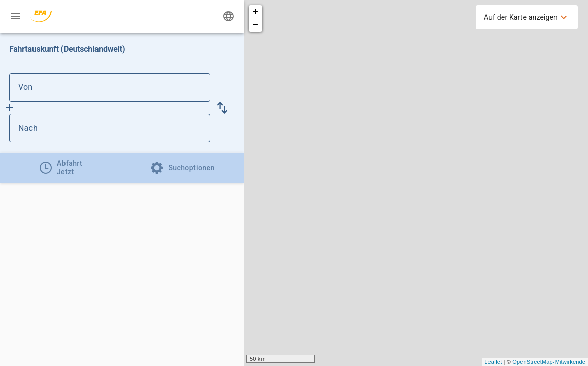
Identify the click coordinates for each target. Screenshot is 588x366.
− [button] (256, 25)
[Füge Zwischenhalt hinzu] (9, 107)
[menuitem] (527, 17)
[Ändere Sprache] (228, 16)
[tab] (61, 168)
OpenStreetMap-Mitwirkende (549, 362)
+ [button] (256, 12)
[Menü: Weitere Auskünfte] (15, 16)
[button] (222, 108)
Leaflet (493, 362)
